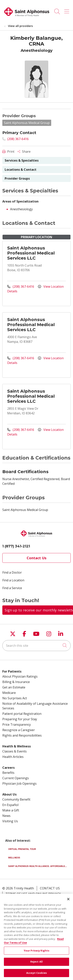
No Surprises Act (15, 698)
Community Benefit (16, 799)
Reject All (36, 964)
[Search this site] (36, 646)
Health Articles (13, 757)
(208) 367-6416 (15, 139)
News (6, 816)
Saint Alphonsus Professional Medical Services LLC (31, 253)
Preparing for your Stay (20, 719)
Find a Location (13, 580)
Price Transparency (17, 725)
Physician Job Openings (19, 783)
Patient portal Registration (22, 714)
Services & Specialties (22, 160)
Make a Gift (11, 810)
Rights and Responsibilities (22, 735)
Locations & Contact (21, 170)
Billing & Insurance (16, 682)
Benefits (8, 773)
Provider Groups (17, 178)
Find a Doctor (12, 572)
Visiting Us (10, 821)
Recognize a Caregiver (19, 730)
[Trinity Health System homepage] (27, 18)
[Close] (68, 902)
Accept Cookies (36, 976)
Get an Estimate (14, 687)
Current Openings (16, 778)
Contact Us (36, 558)
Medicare (9, 693)
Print (8, 152)
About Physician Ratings (20, 676)
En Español (10, 805)
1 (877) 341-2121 (16, 546)
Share (24, 152)
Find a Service (12, 588)
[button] (67, 10)
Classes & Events (15, 751)
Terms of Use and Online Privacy (33, 894)
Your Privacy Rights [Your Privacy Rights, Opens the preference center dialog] (36, 953)
